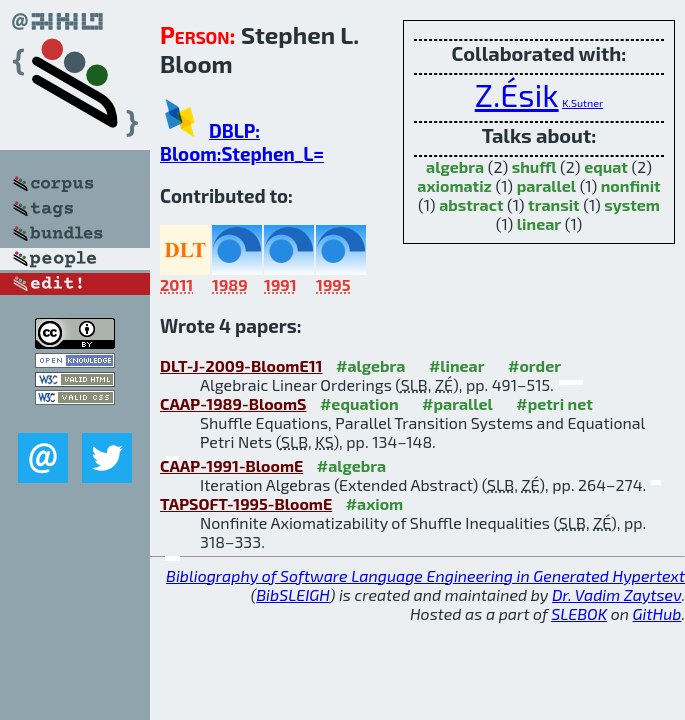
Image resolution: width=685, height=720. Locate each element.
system (632, 204)
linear (539, 223)
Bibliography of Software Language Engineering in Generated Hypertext (425, 575)
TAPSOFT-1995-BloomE (246, 503)
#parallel (457, 403)
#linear (457, 365)
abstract (471, 204)
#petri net (554, 403)
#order (534, 365)
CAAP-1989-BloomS (233, 403)
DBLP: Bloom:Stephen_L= (242, 142)
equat (606, 166)
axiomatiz (454, 185)
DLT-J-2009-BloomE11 (241, 365)
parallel (546, 185)
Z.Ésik (517, 94)
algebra (455, 166)
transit (554, 204)
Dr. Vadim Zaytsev (616, 594)
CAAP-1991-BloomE (231, 465)
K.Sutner (582, 102)
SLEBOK (579, 613)
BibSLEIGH (292, 594)
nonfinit (631, 185)
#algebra (370, 365)
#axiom (375, 503)
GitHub (657, 613)
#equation (359, 403)
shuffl (534, 166)
